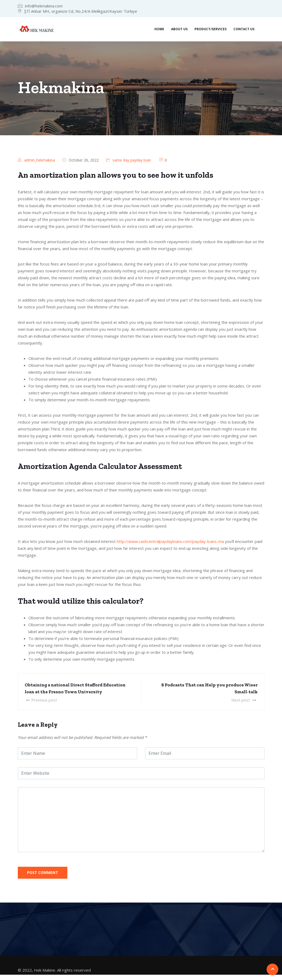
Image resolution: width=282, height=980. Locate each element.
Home (159, 29)
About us (179, 29)
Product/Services (211, 29)
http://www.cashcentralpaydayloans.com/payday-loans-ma (170, 541)
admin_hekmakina (40, 160)
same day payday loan (132, 160)
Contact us (244, 29)
